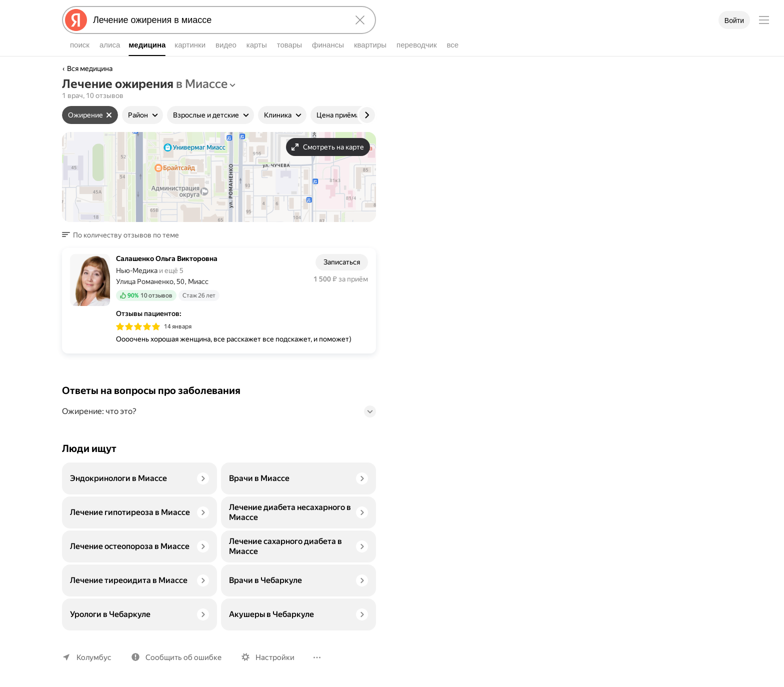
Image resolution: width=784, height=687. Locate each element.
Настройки (275, 657)
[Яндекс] (76, 20)
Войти (734, 20)
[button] (123, 235)
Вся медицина (90, 68)
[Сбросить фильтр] (109, 115)
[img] (138, 326)
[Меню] (764, 20)
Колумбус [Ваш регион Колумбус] (94, 657)
